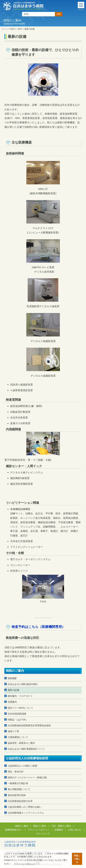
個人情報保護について (19, 789)
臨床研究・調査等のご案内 (21, 743)
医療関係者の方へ (14, 830)
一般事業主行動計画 (18, 783)
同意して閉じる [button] (77, 859)
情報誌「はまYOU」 (18, 720)
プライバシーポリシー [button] (25, 864)
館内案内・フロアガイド (20, 696)
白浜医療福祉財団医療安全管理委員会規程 (29, 725)
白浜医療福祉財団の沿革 (20, 801)
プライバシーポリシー (38, 830)
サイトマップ (43, 834)
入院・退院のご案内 (61, 826)
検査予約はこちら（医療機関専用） (38, 627)
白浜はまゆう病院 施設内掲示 (23, 684)
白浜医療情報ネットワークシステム (26, 813)
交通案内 (12, 702)
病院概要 (12, 678)
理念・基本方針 (16, 772)
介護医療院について (18, 737)
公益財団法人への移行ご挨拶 (22, 766)
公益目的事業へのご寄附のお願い (25, 807)
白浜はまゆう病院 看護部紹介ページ (26, 749)
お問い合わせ (75, 830)
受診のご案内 (40, 826)
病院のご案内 (15, 671)
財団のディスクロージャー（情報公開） (28, 777)
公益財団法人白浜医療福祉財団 (27, 758)
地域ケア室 (13, 731)
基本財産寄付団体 (17, 795)
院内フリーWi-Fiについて (20, 708)
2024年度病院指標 (17, 714)
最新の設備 (13, 690)
